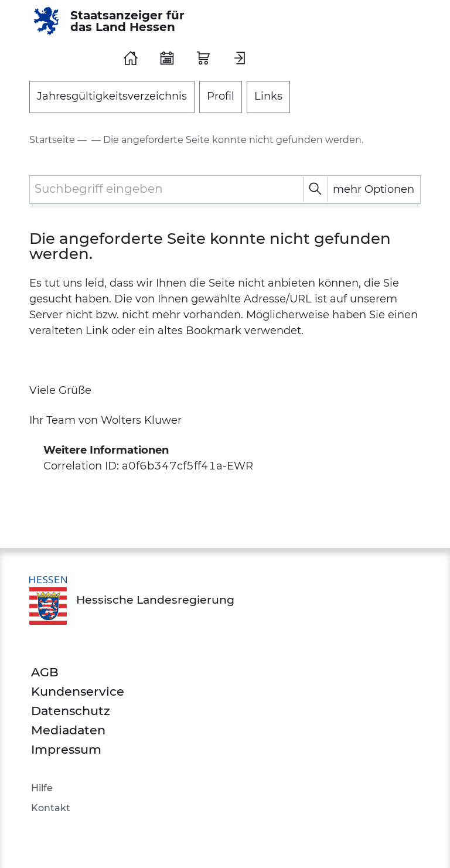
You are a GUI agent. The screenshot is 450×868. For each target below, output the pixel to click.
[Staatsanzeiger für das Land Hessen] (113, 21)
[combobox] (225, 189)
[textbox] (225, 189)
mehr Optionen (374, 189)
